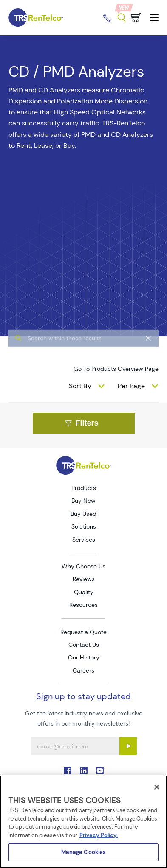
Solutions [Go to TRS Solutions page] (84, 526)
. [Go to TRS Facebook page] (68, 771)
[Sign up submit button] (128, 746)
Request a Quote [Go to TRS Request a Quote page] (83, 632)
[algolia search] (83, 354)
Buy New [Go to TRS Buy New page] (83, 501)
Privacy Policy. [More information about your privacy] (99, 835)
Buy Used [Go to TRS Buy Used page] (83, 514)
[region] (83, 822)
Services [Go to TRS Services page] (84, 540)
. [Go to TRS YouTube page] (100, 771)
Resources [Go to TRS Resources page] (83, 605)
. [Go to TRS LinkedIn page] (84, 771)
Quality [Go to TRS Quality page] (84, 592)
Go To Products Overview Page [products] (116, 369)
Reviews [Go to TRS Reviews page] (84, 579)
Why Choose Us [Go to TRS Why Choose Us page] (83, 566)
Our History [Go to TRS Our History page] (84, 657)
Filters (82, 423)
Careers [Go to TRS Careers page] (83, 670)
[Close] (157, 787)
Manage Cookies (84, 852)
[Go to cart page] (136, 18)
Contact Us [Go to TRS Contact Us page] (84, 645)
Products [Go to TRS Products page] (84, 488)
